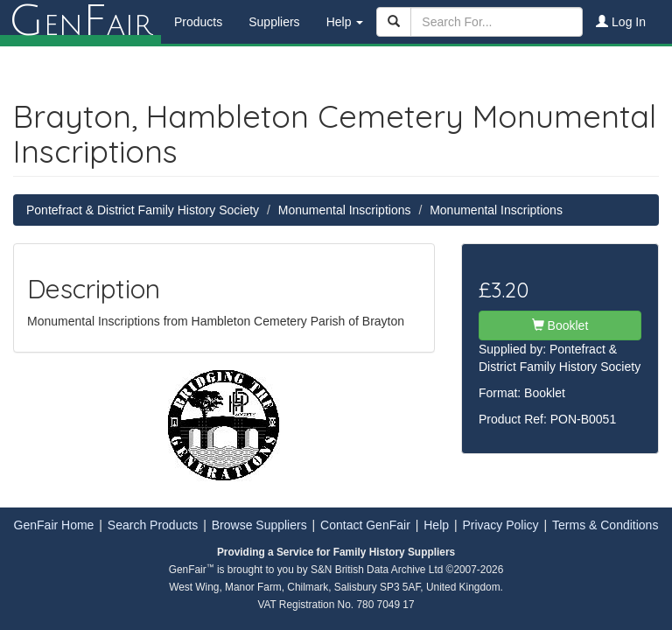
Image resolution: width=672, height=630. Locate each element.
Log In (621, 22)
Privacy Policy (500, 525)
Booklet (560, 325)
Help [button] (345, 22)
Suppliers (274, 22)
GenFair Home (54, 525)
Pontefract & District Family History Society (143, 210)
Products (198, 22)
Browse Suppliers (259, 525)
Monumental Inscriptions (345, 210)
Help (436, 525)
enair (80, 22)
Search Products (153, 525)
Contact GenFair (365, 525)
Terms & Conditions (605, 525)
